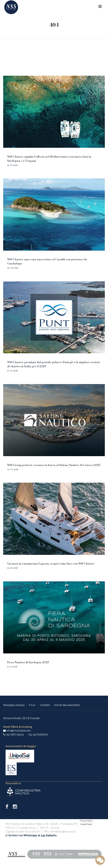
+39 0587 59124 (15, 734)
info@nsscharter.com (17, 731)
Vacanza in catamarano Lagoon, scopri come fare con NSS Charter (51, 564)
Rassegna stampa (14, 705)
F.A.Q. (32, 705)
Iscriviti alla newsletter (67, 705)
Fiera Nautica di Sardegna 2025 (28, 662)
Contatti (45, 705)
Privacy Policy (86, 821)
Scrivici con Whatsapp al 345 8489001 (31, 835)
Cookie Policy (86, 824)
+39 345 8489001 (38, 734)
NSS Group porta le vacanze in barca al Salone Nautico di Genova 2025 (54, 465)
